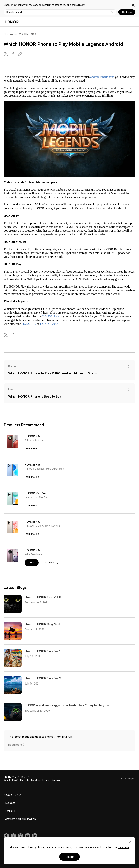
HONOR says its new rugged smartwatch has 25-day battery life (67, 705)
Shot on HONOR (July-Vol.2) (43, 651)
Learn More (31, 448)
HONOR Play (51, 316)
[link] (6, 836)
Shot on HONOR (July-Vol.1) (43, 678)
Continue (127, 12)
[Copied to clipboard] (21, 54)
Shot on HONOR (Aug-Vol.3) (43, 624)
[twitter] (6, 54)
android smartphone (102, 77)
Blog (24, 777)
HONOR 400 (32, 522)
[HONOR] (10, 777)
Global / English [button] (14, 12)
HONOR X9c (33, 550)
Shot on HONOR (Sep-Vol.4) (43, 597)
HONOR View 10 (51, 324)
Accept (69, 857)
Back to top (127, 779)
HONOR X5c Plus (35, 493)
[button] (32, 563)
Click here (123, 847)
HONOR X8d (33, 465)
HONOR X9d (33, 436)
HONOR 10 (29, 324)
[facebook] (13, 54)
